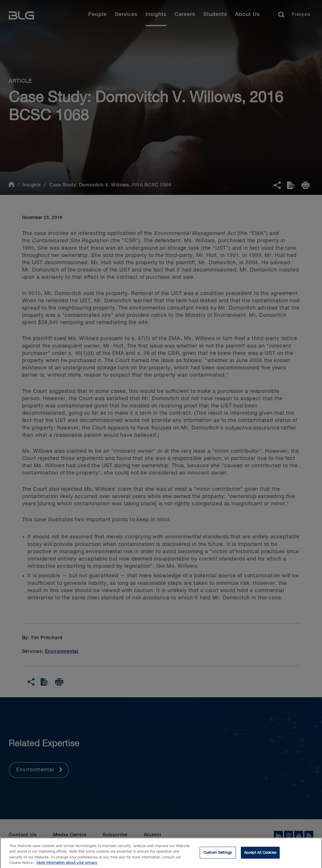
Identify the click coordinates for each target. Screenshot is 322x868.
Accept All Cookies (260, 856)
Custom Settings (218, 856)
